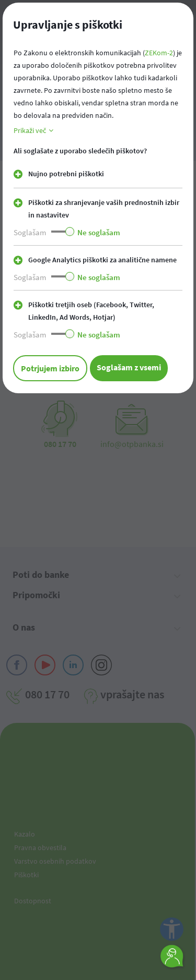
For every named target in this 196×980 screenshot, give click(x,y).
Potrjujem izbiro (50, 368)
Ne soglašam (99, 232)
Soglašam (30, 232)
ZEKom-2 (159, 53)
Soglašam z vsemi (129, 367)
